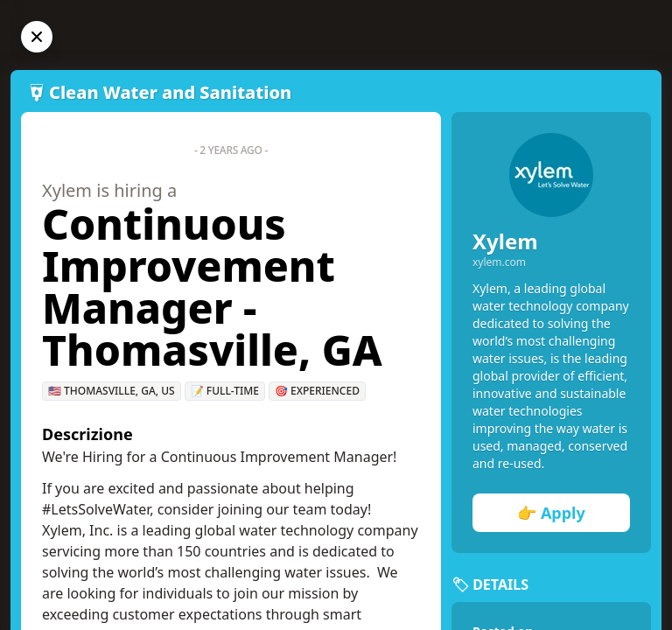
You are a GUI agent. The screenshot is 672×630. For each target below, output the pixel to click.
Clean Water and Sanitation (170, 92)
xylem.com (499, 262)
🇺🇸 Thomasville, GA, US (112, 391)
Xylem (505, 241)
